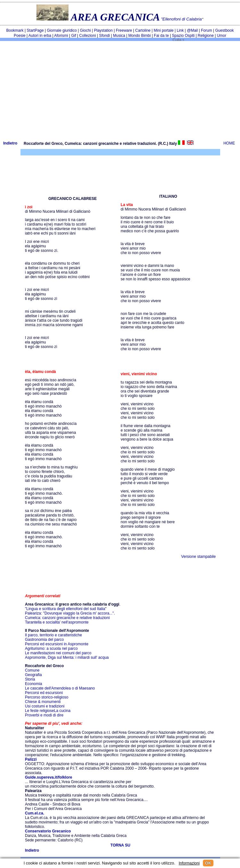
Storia (30, 679)
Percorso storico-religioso (47, 697)
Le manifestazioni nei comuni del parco (58, 653)
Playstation (104, 30)
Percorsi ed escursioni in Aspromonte (57, 644)
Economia (33, 684)
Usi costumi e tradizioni (45, 706)
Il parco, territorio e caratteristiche (53, 635)
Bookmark (15, 30)
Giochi (85, 30)
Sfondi (104, 36)
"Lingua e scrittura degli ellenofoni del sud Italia (65, 609)
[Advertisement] (120, 89)
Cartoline (143, 30)
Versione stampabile (198, 557)
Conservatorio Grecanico (48, 831)
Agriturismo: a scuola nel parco (51, 649)
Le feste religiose (40, 711)
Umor (222, 36)
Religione (206, 36)
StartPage (35, 30)
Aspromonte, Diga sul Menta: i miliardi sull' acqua (67, 657)
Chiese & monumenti (43, 702)
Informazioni (189, 863)
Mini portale (164, 30)
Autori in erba (40, 36)
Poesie (20, 36)
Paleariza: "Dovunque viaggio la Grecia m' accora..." (69, 613)
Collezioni (88, 36)
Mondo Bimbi (140, 36)
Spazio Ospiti (183, 36)
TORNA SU (120, 845)
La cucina (62, 711)
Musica (119, 36)
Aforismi (61, 36)
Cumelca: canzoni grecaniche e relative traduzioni (67, 618)
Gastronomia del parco (44, 640)
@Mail (192, 30)
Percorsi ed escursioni (44, 693)
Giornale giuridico (62, 30)
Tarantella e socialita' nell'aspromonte (57, 622)
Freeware (124, 30)
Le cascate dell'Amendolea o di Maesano (60, 688)
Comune (32, 670)
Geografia (33, 675)
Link (180, 30)
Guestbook (224, 30)
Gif (73, 36)
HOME (229, 143)
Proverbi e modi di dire (44, 715)
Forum (207, 30)
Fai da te (161, 36)
